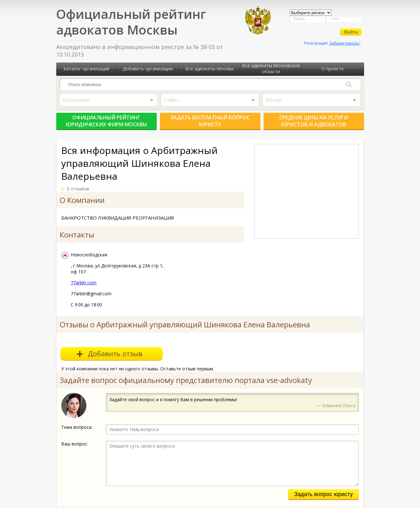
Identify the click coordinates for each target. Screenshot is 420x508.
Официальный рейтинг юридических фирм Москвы (106, 121)
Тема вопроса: (77, 427)
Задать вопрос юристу (323, 494)
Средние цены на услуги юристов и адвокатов (314, 121)
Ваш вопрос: (75, 444)
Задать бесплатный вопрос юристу (210, 121)
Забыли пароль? (345, 43)
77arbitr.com (84, 283)
